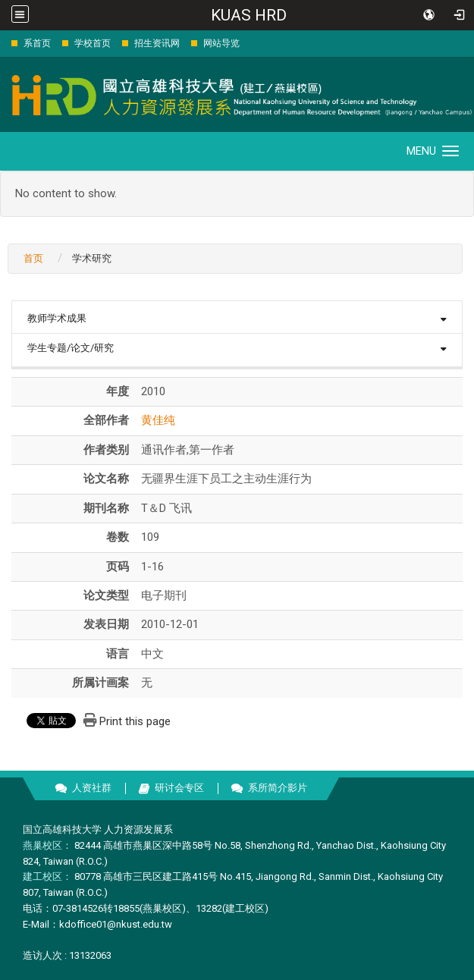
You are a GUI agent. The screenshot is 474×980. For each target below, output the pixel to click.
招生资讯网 (157, 43)
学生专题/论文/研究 (71, 348)
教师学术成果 (57, 318)
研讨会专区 (179, 788)
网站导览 (221, 43)
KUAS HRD (249, 15)
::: (3, 43)
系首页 (37, 43)
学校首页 (93, 43)
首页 (33, 258)
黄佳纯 (158, 420)
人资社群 (92, 788)
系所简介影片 (278, 788)
